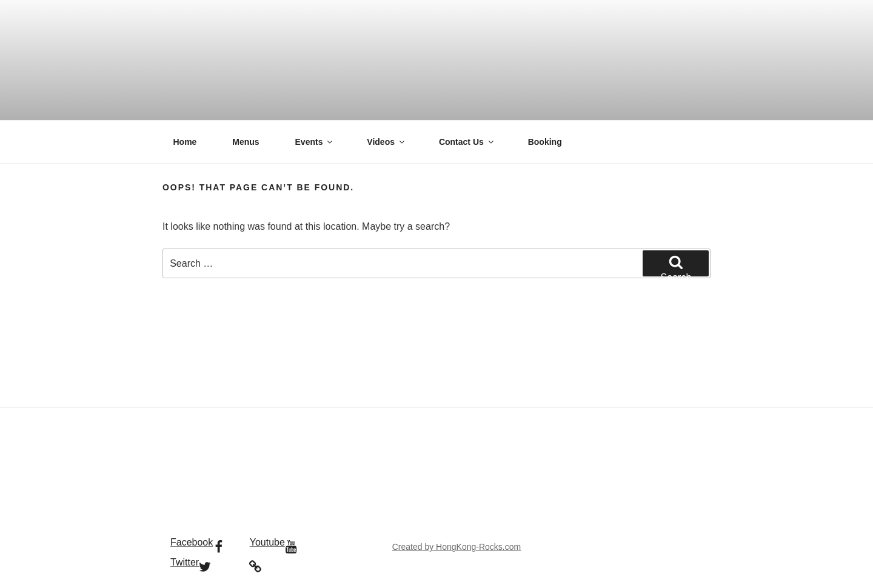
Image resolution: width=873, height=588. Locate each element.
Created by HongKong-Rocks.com (457, 547)
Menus (246, 142)
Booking (545, 142)
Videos (386, 142)
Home (185, 142)
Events (315, 142)
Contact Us (467, 142)
